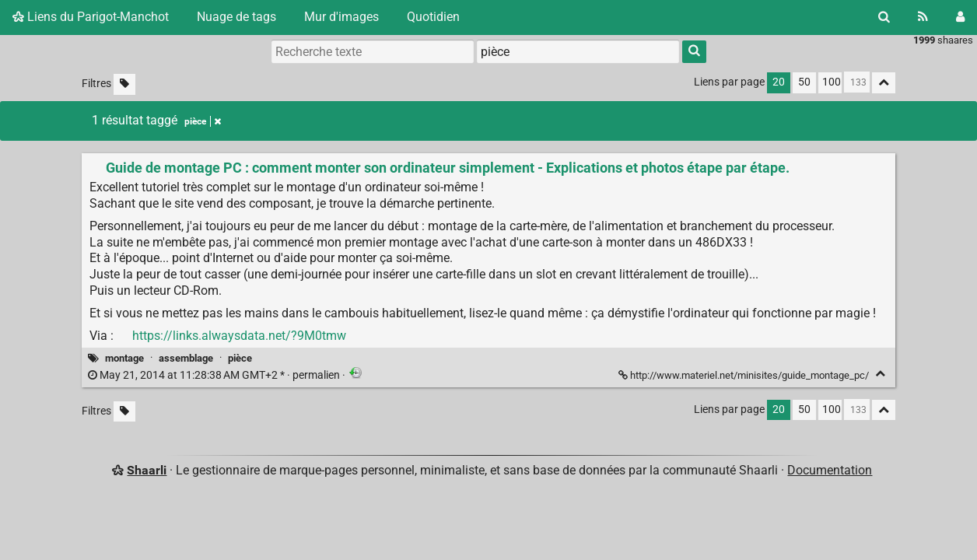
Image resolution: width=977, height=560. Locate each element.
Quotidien (433, 17)
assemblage (186, 358)
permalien (215, 375)
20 (779, 82)
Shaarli (147, 470)
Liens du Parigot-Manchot (91, 17)
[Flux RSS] (923, 17)
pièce (240, 358)
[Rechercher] (884, 17)
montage (124, 358)
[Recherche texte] (373, 51)
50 (804, 82)
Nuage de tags (236, 17)
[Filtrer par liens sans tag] (124, 84)
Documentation (830, 470)
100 (832, 82)
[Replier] (880, 374)
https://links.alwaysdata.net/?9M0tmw (239, 336)
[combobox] (578, 51)
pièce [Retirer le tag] (203, 121)
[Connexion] (960, 17)
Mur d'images (341, 17)
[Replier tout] (884, 83)
